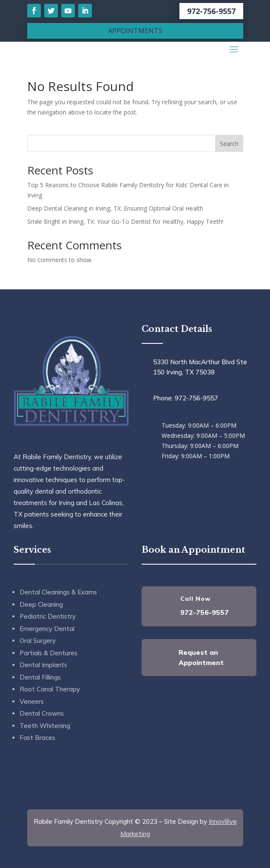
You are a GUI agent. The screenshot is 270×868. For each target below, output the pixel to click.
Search (229, 144)
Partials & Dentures (48, 653)
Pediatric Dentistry (48, 616)
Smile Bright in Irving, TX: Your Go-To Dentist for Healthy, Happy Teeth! (125, 221)
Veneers (32, 701)
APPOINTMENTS (135, 31)
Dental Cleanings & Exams (58, 592)
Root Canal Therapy (50, 689)
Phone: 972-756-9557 (186, 398)
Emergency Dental (47, 629)
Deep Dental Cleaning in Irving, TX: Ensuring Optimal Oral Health (115, 208)
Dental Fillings (40, 677)
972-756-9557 (211, 11)
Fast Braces (37, 738)
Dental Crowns (42, 713)
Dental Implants (43, 665)
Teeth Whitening (45, 726)
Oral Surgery (38, 641)
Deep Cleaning (41, 604)
